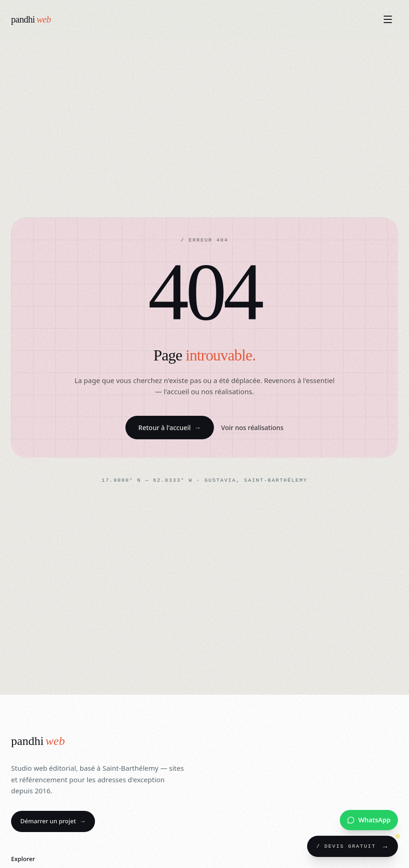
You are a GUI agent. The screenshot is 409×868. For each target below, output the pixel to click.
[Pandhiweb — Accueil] (31, 19)
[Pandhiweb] (38, 741)
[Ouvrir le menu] (388, 19)
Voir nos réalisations (252, 428)
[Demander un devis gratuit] (353, 846)
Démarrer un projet (53, 821)
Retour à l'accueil (169, 428)
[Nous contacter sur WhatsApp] (369, 820)
